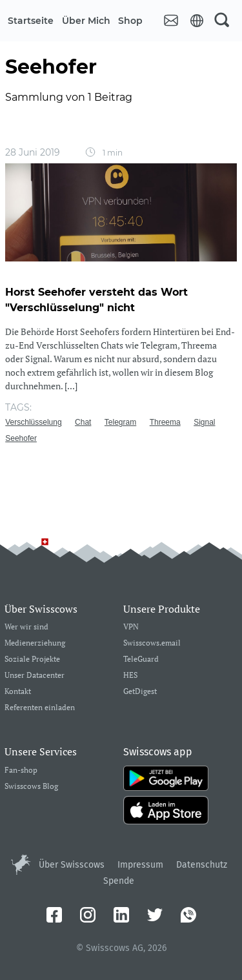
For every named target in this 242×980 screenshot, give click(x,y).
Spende (119, 881)
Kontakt (18, 692)
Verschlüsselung (33, 422)
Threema (165, 422)
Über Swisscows (72, 865)
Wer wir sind (26, 627)
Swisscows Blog (31, 787)
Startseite (31, 21)
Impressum (140, 865)
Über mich (86, 21)
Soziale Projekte (32, 659)
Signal (204, 422)
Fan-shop (21, 771)
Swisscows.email (152, 643)
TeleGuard (141, 659)
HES (130, 676)
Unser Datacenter (35, 676)
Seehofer (21, 438)
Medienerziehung (35, 643)
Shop (130, 21)
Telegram (120, 422)
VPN (131, 627)
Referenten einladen (40, 708)
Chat (83, 422)
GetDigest (140, 692)
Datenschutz (202, 865)
